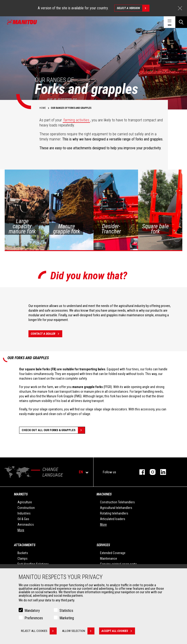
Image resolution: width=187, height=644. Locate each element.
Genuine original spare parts (118, 564)
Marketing (67, 618)
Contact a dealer (47, 334)
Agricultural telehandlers (116, 508)
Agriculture (25, 502)
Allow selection (79, 631)
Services (103, 545)
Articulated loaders (113, 519)
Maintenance (109, 559)
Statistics (66, 611)
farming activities (76, 120)
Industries (24, 513)
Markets (21, 494)
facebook (140, 472)
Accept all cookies (119, 631)
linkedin (161, 472)
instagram (150, 472)
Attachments (25, 545)
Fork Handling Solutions (33, 564)
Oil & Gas (23, 519)
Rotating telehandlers (114, 513)
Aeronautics (26, 525)
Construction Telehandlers (117, 502)
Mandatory (32, 611)
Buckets (23, 553)
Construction (26, 508)
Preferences (34, 618)
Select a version (133, 8)
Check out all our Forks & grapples (53, 430)
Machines (104, 494)
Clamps (23, 559)
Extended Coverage (113, 553)
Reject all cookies (39, 631)
